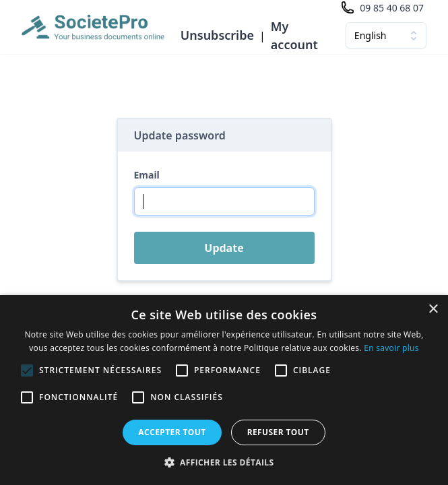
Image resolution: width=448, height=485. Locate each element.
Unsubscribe (217, 35)
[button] (224, 462)
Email (147, 175)
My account (294, 35)
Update (224, 248)
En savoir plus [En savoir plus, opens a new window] (391, 348)
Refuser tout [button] (278, 432)
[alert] (224, 390)
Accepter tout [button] (172, 432)
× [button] (433, 310)
